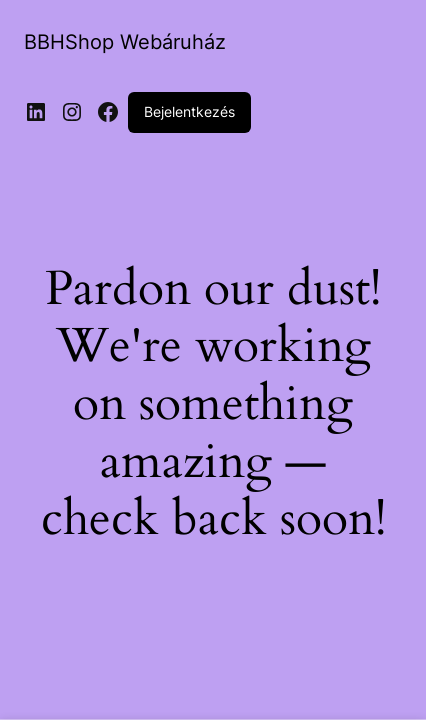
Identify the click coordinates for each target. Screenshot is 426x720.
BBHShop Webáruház (125, 42)
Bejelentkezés (189, 111)
